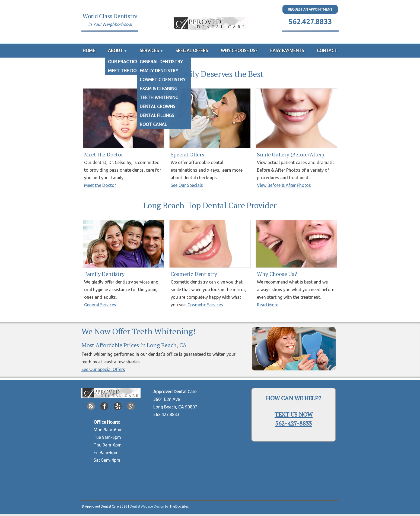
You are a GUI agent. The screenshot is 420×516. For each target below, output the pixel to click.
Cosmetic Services (205, 305)
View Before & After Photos (284, 185)
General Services (100, 305)
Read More (268, 305)
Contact (327, 51)
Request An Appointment (310, 9)
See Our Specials (187, 185)
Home (89, 51)
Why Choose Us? (239, 51)
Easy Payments (287, 51)
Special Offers (192, 51)
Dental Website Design (147, 506)
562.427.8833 (310, 22)
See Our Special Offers (103, 369)
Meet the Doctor (100, 185)
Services (149, 51)
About (115, 51)
